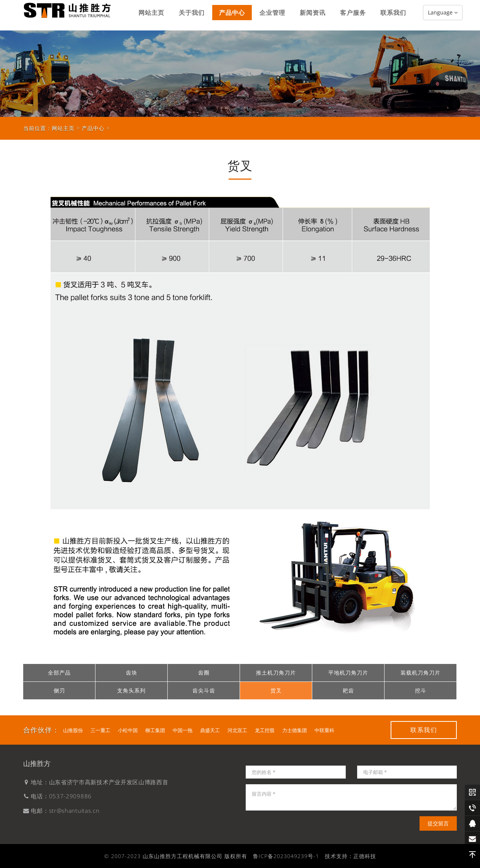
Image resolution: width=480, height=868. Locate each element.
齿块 (132, 673)
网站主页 (151, 15)
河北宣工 (237, 730)
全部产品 (59, 673)
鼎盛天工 (210, 730)
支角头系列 (131, 690)
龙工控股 (265, 730)
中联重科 (324, 730)
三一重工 (100, 730)
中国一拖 (183, 730)
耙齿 (348, 690)
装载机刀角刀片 (420, 673)
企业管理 (272, 15)
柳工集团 (155, 730)
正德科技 (365, 856)
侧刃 (59, 690)
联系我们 (393, 15)
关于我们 (192, 15)
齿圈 (204, 673)
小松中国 (128, 730)
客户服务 (353, 15)
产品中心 (232, 15)
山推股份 (73, 730)
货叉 (276, 690)
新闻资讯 (313, 15)
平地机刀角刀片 (348, 673)
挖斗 (421, 690)
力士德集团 (295, 730)
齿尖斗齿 (204, 690)
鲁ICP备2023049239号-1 (286, 856)
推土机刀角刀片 (276, 673)
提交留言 (438, 823)
